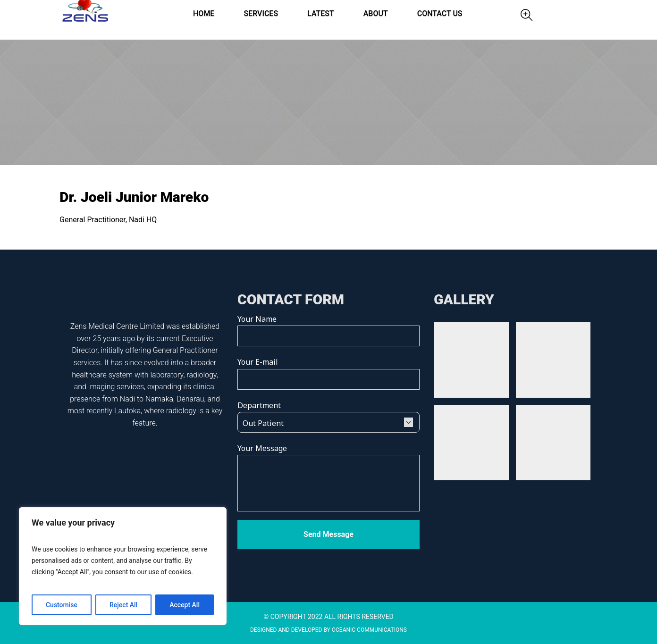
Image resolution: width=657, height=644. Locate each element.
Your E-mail (328, 370)
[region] (123, 566)
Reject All (123, 605)
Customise (62, 605)
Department (328, 414)
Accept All (185, 605)
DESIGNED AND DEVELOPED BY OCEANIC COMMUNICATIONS (328, 630)
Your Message (328, 478)
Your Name (328, 327)
